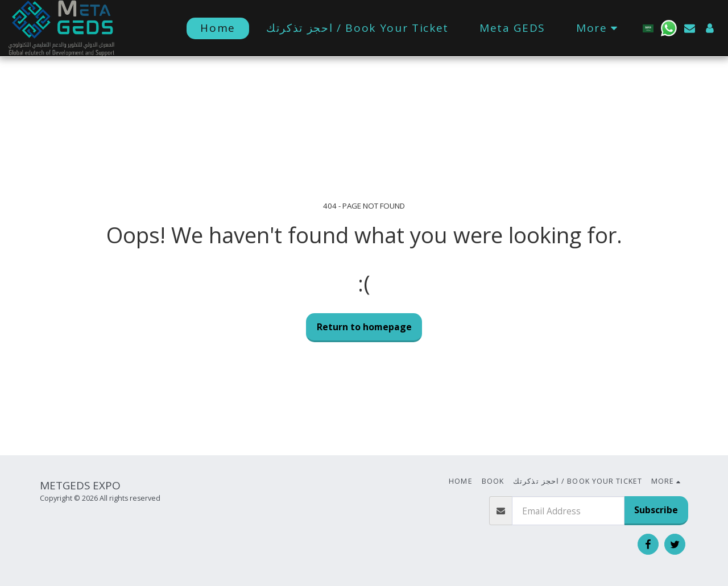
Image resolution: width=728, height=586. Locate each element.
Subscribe (656, 510)
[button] (669, 28)
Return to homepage (364, 327)
